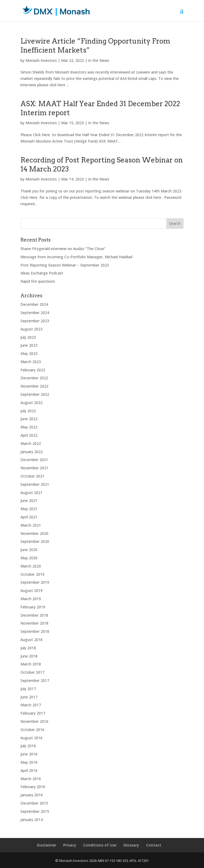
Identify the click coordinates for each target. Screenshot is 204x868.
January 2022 (32, 452)
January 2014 (32, 820)
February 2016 (33, 787)
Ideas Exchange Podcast (42, 273)
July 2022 (28, 411)
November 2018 (34, 623)
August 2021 (31, 493)
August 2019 (31, 590)
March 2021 (31, 525)
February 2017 (33, 713)
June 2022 (29, 419)
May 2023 (29, 353)
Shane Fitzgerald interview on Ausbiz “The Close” (63, 249)
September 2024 (35, 313)
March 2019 (31, 599)
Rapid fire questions (38, 281)
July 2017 (28, 689)
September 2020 (35, 541)
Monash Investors (41, 60)
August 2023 (31, 329)
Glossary (131, 845)
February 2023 (33, 370)
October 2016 (32, 730)
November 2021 (34, 468)
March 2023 (31, 362)
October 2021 (32, 476)
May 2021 (29, 509)
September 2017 (35, 680)
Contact (154, 845)
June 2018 (29, 656)
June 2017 (29, 697)
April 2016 (29, 770)
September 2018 (35, 631)
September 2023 (35, 321)
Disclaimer (47, 845)
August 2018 (31, 640)
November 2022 (34, 386)
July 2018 (28, 648)
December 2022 (34, 378)
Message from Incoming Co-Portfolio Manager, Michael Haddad (76, 257)
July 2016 (28, 746)
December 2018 (34, 615)
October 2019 (32, 574)
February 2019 (33, 607)
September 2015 (35, 811)
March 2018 (31, 664)
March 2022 (31, 443)
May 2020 (29, 558)
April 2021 (29, 517)
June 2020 (29, 550)
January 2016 (32, 795)
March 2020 (31, 566)
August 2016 (31, 738)
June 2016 (29, 754)
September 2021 (35, 484)
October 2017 (32, 672)
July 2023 (28, 337)
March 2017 (31, 705)
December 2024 (34, 304)
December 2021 (34, 460)
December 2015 (34, 803)
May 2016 (29, 762)
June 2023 (29, 345)
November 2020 (34, 533)
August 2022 (31, 403)
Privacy (70, 845)
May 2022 (29, 427)
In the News (99, 60)
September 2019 (35, 582)
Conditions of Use (100, 845)
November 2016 (34, 721)
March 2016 (31, 779)
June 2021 (29, 500)
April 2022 (29, 435)
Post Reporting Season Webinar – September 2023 (65, 265)
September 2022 (35, 394)
